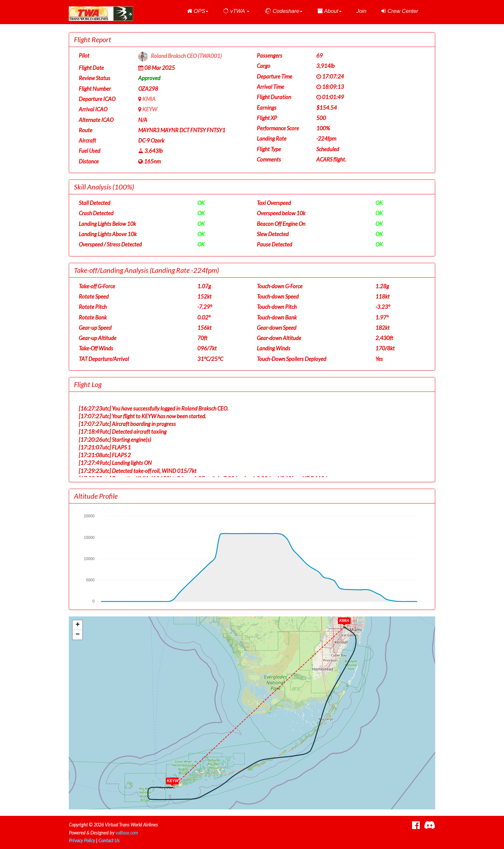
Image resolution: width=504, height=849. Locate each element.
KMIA (149, 99)
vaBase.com (127, 833)
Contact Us (109, 840)
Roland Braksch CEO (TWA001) (186, 56)
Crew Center (400, 11)
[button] (198, 11)
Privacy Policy (82, 840)
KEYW (150, 109)
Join (361, 11)
